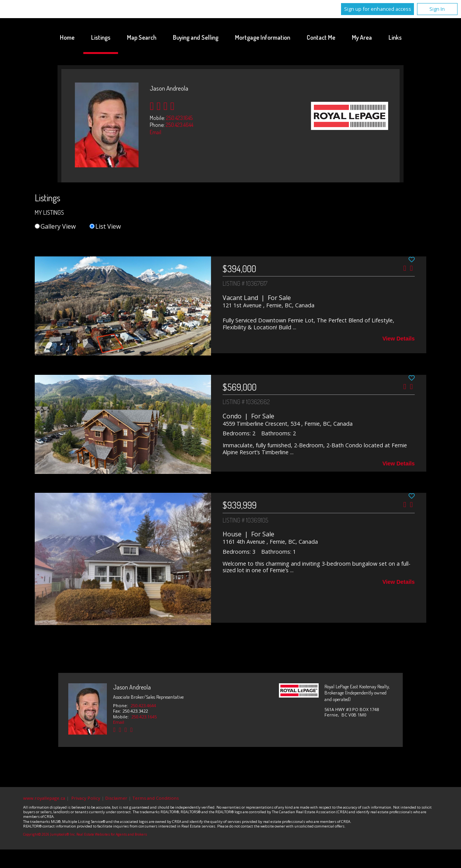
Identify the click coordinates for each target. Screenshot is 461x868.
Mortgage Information (263, 37)
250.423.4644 (180, 125)
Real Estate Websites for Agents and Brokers (112, 834)
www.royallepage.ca (44, 798)
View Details (399, 339)
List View (105, 226)
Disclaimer (116, 798)
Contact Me (321, 37)
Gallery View (55, 226)
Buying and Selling (196, 37)
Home (67, 37)
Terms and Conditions (155, 798)
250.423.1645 (179, 118)
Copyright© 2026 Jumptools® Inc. (49, 834)
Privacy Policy (86, 798)
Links (395, 37)
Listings (101, 37)
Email (155, 132)
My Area (362, 37)
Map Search (142, 37)
